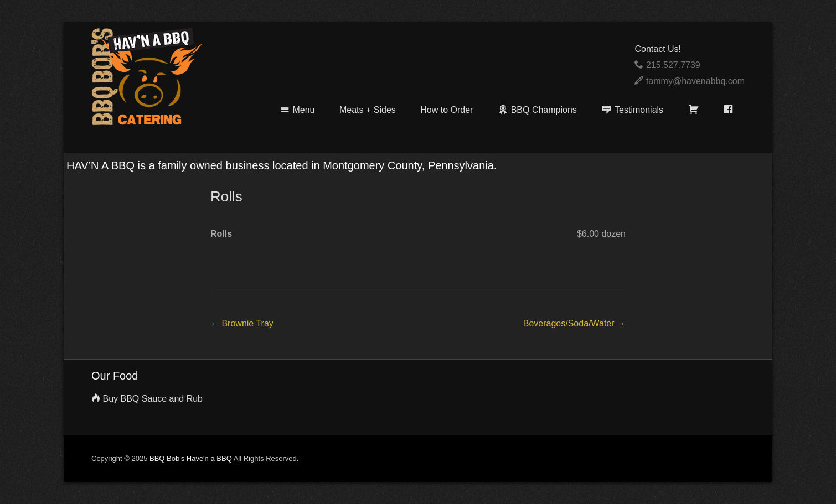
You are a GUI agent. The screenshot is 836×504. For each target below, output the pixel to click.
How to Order (447, 110)
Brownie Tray (242, 323)
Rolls (226, 196)
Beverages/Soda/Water (574, 323)
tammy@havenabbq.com (695, 81)
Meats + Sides (368, 110)
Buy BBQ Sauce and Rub (153, 399)
